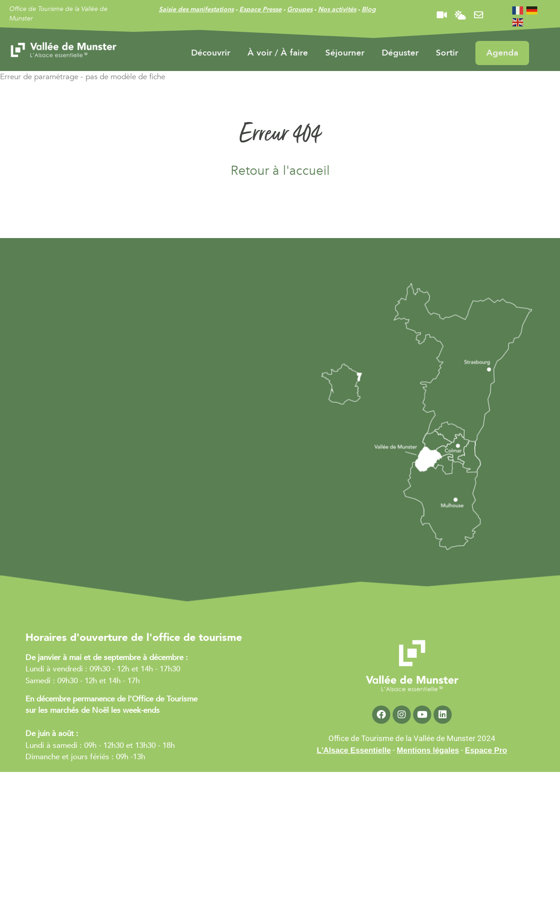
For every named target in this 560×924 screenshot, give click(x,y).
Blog (369, 9)
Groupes (300, 9)
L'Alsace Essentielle (354, 750)
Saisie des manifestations (196, 9)
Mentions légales (428, 750)
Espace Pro (486, 750)
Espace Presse (260, 9)
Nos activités (337, 9)
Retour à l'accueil (280, 171)
